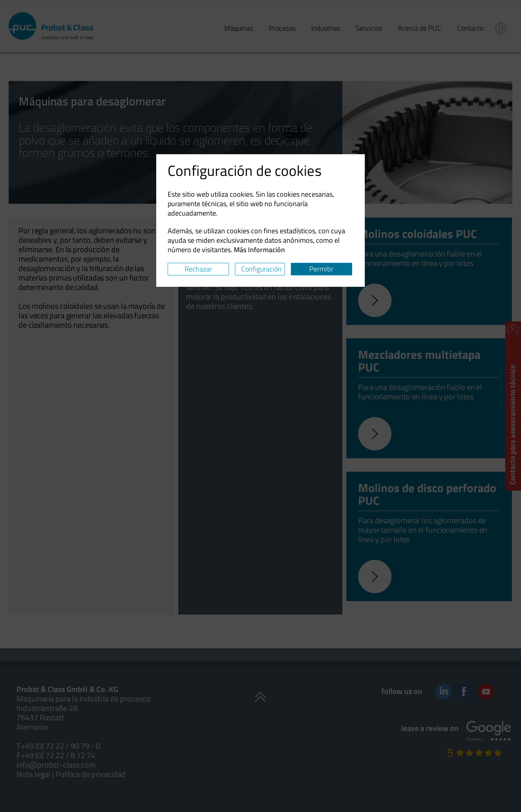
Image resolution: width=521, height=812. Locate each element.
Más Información (259, 250)
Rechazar (198, 269)
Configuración (261, 269)
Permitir (321, 269)
